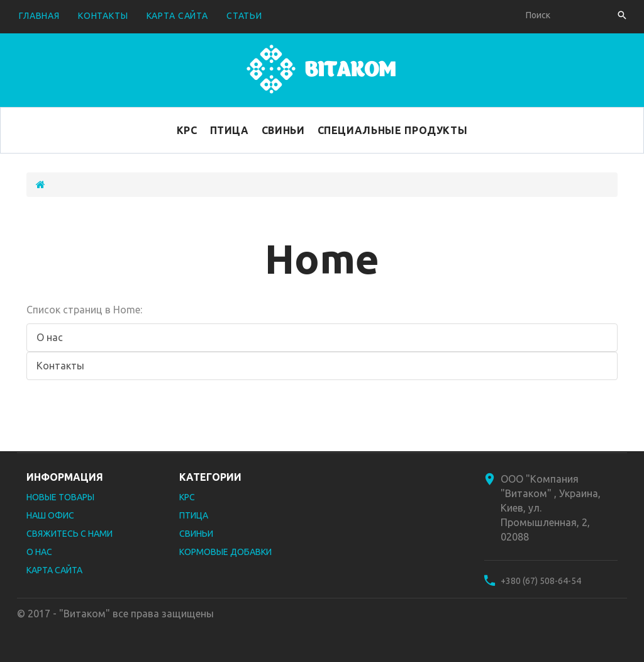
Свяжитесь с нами (69, 534)
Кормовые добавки (225, 552)
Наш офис (50, 515)
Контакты (60, 366)
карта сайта (177, 16)
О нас (50, 337)
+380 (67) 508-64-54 (541, 581)
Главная (39, 16)
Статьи (244, 16)
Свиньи (283, 130)
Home (322, 258)
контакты (103, 16)
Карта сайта (54, 570)
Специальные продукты (393, 130)
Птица (230, 130)
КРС (187, 130)
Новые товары (60, 497)
